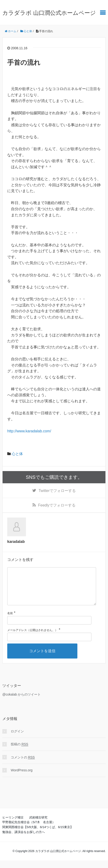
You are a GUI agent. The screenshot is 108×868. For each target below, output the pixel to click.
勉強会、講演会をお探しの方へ (24, 839)
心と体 (17, 454)
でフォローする (57, 491)
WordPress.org (22, 778)
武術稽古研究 (38, 825)
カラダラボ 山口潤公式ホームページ (49, 13)
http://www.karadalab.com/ (29, 431)
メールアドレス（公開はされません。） (32, 638)
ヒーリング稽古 (13, 825)
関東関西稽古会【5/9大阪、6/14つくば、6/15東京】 (38, 835)
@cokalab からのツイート (22, 702)
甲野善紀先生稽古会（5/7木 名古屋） (29, 830)
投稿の (20, 752)
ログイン (17, 739)
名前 (10, 621)
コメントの (23, 765)
